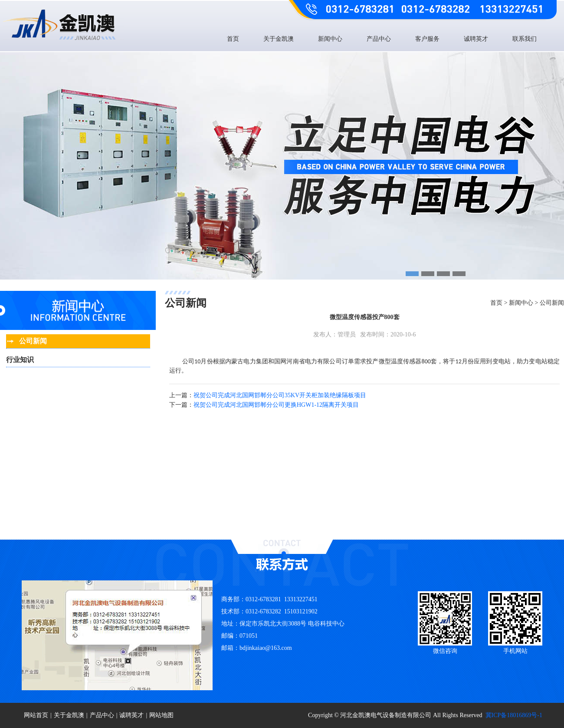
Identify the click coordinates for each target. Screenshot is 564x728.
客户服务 (427, 39)
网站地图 (161, 715)
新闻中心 (330, 39)
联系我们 (525, 39)
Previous (8, 183)
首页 (233, 39)
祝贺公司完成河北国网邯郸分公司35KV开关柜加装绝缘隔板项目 (280, 395)
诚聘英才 (476, 39)
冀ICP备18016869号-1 (514, 715)
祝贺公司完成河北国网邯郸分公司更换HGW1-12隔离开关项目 (276, 405)
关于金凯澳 (279, 39)
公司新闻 (552, 303)
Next (556, 183)
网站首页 (36, 715)
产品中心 (379, 39)
